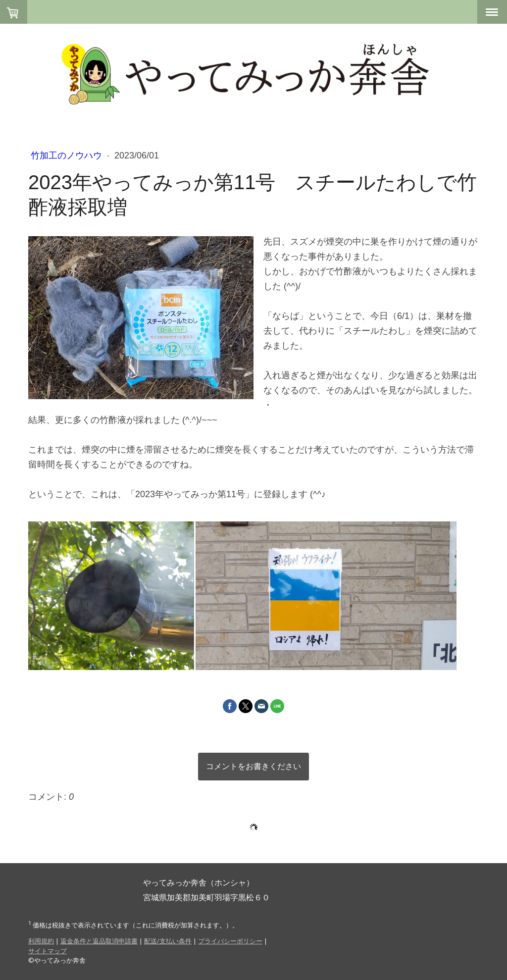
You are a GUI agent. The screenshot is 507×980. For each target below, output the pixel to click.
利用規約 (41, 941)
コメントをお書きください (253, 766)
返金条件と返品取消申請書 (99, 941)
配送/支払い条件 (168, 941)
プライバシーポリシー (230, 941)
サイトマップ (48, 951)
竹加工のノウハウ (68, 155)
